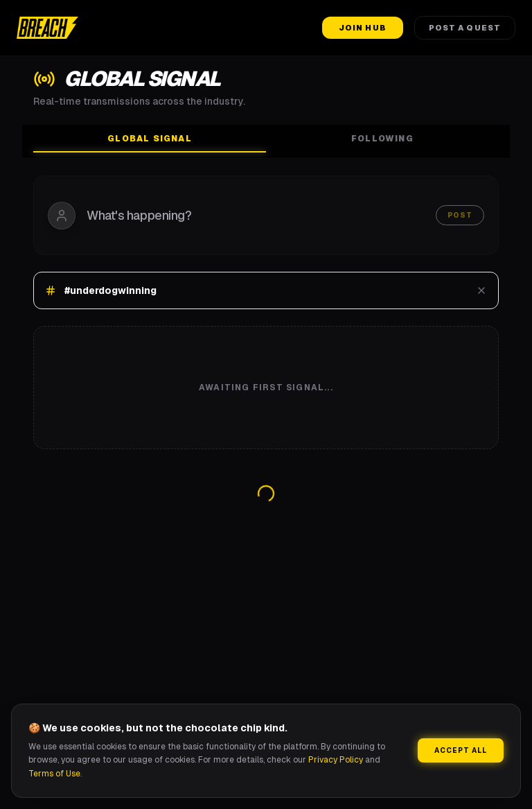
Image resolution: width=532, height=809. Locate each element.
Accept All (461, 750)
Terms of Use (54, 774)
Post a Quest (465, 28)
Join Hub (363, 28)
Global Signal (150, 143)
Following (382, 139)
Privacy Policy (336, 760)
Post (460, 215)
